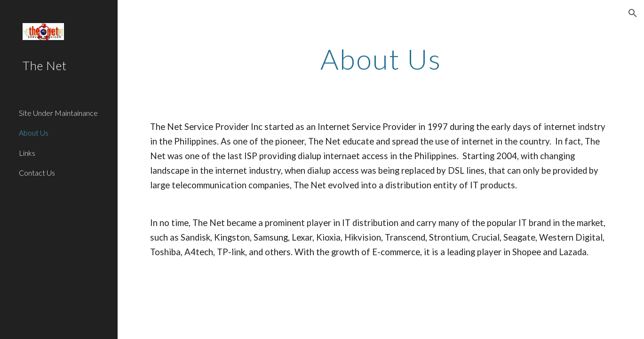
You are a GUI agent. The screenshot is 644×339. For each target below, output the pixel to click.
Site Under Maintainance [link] (58, 113)
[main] (381, 59)
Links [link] (27, 153)
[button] (633, 13)
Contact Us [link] (37, 173)
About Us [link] (34, 133)
